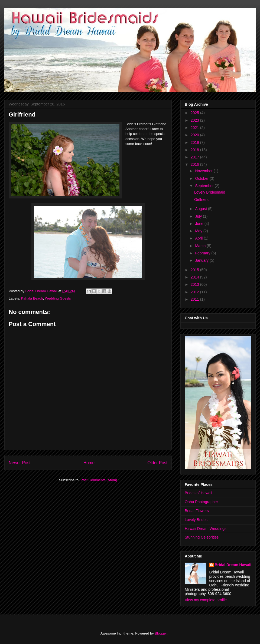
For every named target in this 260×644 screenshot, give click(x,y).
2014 (195, 277)
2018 (195, 150)
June (200, 224)
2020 (195, 135)
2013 (195, 284)
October (202, 178)
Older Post (157, 463)
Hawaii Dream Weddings (206, 529)
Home (89, 463)
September (205, 186)
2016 (195, 164)
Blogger (161, 633)
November (204, 171)
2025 (195, 113)
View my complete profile (206, 600)
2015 (195, 270)
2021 (195, 128)
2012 (195, 292)
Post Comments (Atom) (99, 480)
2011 (195, 299)
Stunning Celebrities (202, 537)
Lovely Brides (196, 520)
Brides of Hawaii (198, 493)
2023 (195, 120)
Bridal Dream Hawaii (233, 565)
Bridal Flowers (197, 511)
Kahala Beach (32, 298)
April (199, 238)
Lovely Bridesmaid (210, 192)
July (199, 216)
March (201, 246)
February (203, 253)
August (201, 209)
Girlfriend (202, 200)
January (202, 260)
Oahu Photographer (201, 502)
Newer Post (20, 463)
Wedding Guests (58, 298)
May (199, 231)
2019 (195, 142)
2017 (195, 157)
